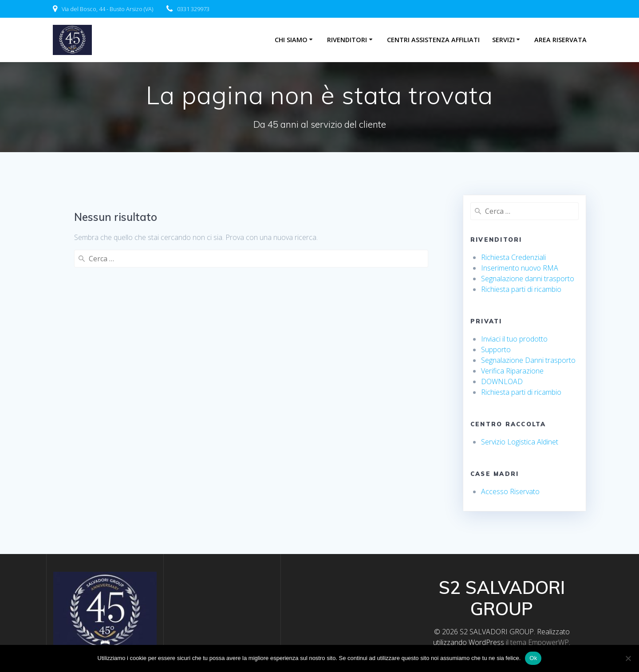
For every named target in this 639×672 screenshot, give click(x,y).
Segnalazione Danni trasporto (528, 360)
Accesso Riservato (510, 491)
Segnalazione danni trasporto (528, 279)
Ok (533, 658)
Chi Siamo (291, 40)
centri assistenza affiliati (433, 40)
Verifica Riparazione (512, 371)
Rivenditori (347, 40)
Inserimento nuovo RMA (520, 268)
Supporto (496, 350)
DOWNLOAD (502, 381)
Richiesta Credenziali (513, 257)
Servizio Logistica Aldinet (520, 442)
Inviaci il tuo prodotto (514, 339)
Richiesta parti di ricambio (521, 289)
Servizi (503, 40)
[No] (628, 658)
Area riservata (560, 40)
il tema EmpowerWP (537, 642)
